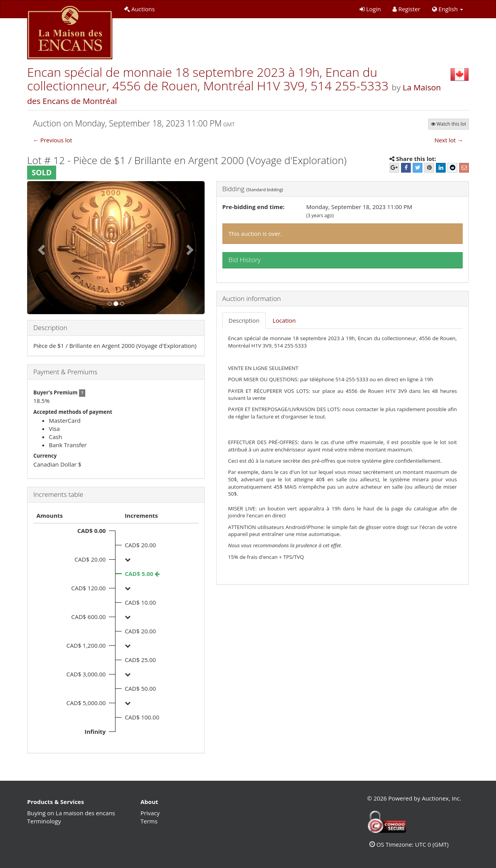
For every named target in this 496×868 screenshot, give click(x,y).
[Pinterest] (429, 168)
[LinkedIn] (441, 168)
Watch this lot (449, 124)
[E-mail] (464, 168)
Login (370, 9)
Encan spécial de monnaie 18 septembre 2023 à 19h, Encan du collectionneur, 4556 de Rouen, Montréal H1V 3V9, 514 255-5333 (209, 79)
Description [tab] (244, 320)
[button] (448, 9)
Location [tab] (284, 320)
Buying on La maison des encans (71, 813)
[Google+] (394, 168)
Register (406, 9)
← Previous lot (53, 140)
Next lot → (449, 140)
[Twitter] (418, 168)
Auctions (139, 9)
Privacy (150, 813)
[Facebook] (406, 168)
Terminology (44, 821)
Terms (149, 821)
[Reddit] (452, 168)
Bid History (245, 260)
